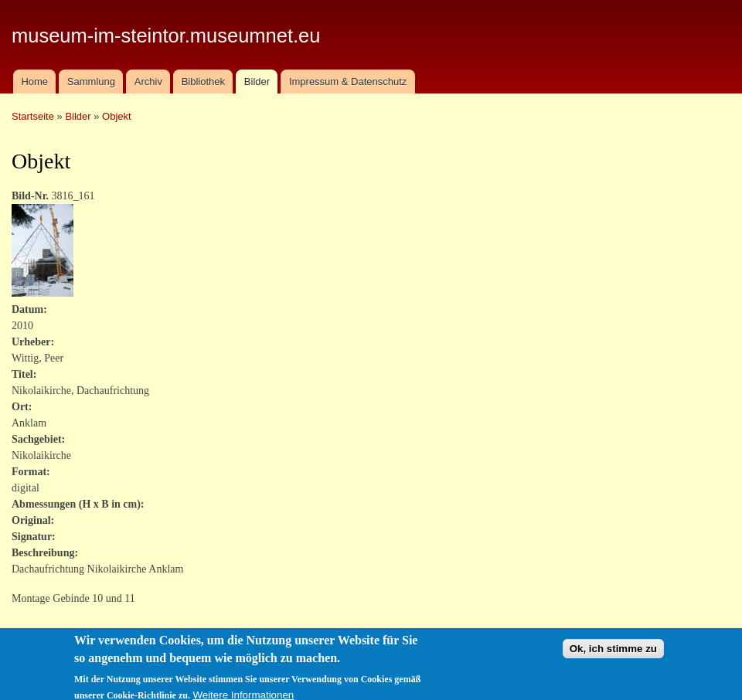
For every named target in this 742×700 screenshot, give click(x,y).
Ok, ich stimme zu (613, 656)
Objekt (117, 116)
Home (34, 82)
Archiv (148, 82)
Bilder (257, 82)
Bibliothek (203, 82)
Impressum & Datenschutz (348, 82)
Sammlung (91, 82)
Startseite (33, 116)
